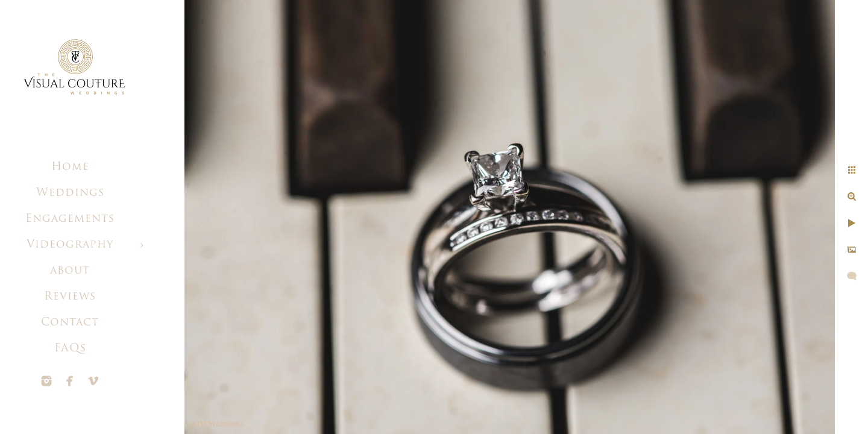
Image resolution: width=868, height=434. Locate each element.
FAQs (70, 349)
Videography (70, 245)
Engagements (70, 219)
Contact (70, 323)
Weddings (70, 193)
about (70, 271)
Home (70, 167)
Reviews (70, 297)
